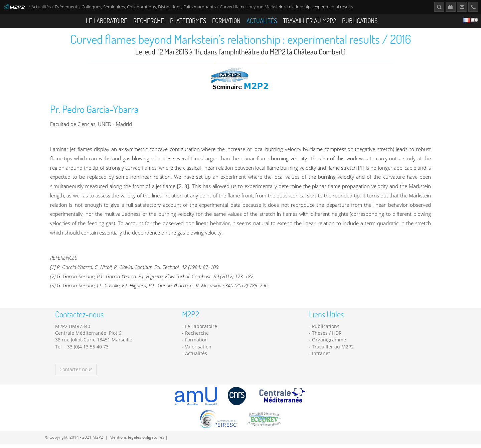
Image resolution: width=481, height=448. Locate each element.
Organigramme (329, 344)
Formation (226, 21)
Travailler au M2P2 (309, 21)
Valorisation (198, 351)
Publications (360, 21)
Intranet (321, 357)
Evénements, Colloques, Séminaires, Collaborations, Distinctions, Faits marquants (135, 7)
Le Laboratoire (107, 21)
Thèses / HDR (327, 337)
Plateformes (188, 21)
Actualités (41, 7)
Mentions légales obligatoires (137, 441)
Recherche (149, 21)
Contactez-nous (76, 373)
